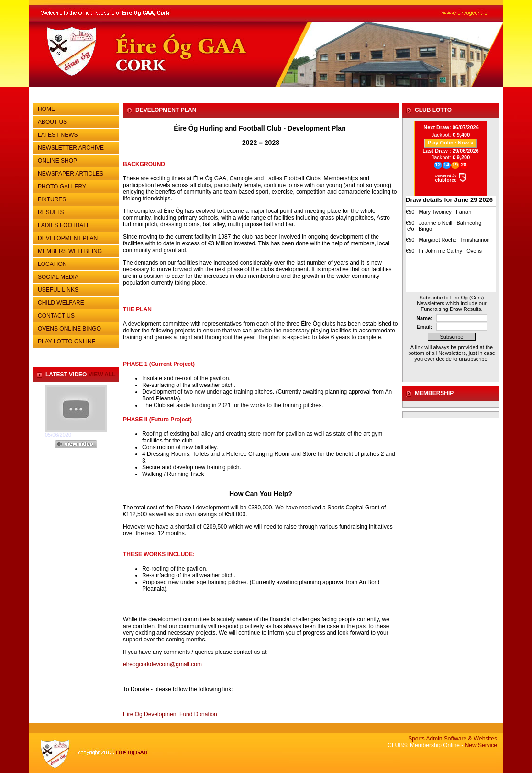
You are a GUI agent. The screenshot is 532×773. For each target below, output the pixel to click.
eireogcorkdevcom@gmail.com (162, 664)
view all (102, 375)
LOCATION (52, 264)
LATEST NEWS (58, 135)
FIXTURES (75, 199)
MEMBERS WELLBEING (70, 251)
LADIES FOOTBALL (64, 225)
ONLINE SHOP (57, 161)
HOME (46, 109)
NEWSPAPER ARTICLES (75, 173)
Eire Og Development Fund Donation (170, 714)
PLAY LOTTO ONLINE (67, 342)
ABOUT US (75, 121)
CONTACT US (75, 315)
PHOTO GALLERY (62, 187)
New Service (481, 745)
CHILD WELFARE (61, 303)
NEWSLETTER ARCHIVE (75, 147)
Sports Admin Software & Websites (453, 739)
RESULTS (75, 211)
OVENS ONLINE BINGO (69, 329)
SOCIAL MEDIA (75, 276)
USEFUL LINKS (75, 289)
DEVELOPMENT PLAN (68, 238)
